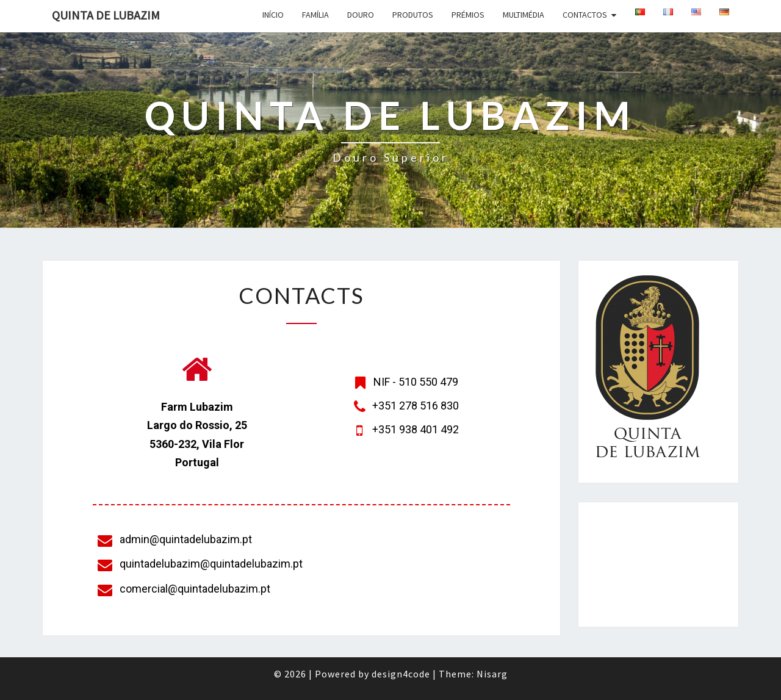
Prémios (468, 15)
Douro (361, 15)
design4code (401, 674)
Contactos (585, 15)
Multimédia (524, 15)
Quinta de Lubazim (106, 15)
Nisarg (492, 674)
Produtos (413, 15)
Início (273, 15)
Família (315, 15)
